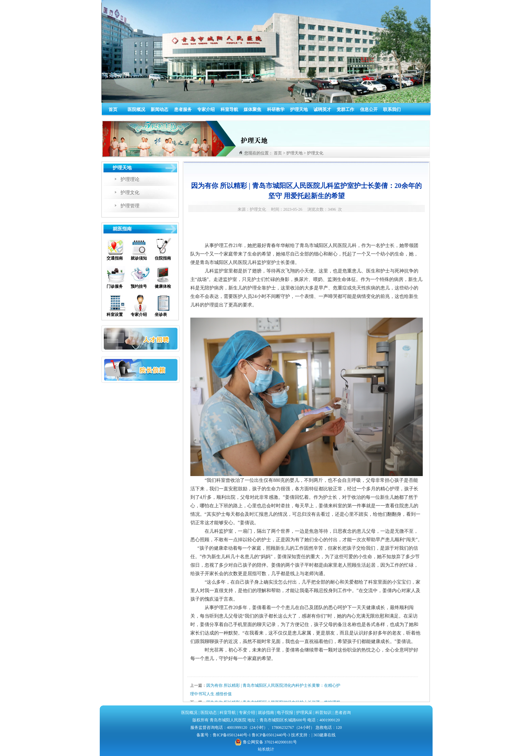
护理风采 (304, 713)
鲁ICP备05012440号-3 (271, 735)
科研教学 (276, 109)
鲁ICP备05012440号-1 (232, 735)
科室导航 (229, 109)
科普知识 (323, 713)
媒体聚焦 (252, 109)
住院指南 (163, 258)
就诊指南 (265, 713)
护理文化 (130, 193)
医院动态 (209, 713)
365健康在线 (324, 735)
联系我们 (392, 109)
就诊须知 (139, 258)
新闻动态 (159, 109)
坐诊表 (161, 315)
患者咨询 (343, 713)
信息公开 (369, 109)
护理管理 (130, 206)
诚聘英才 (322, 109)
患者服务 (183, 109)
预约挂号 (139, 286)
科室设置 (115, 315)
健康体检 (163, 286)
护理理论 (130, 179)
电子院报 (285, 713)
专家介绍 (206, 109)
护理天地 (299, 109)
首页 (113, 109)
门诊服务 (115, 286)
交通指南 (115, 258)
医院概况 (136, 109)
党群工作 (345, 109)
